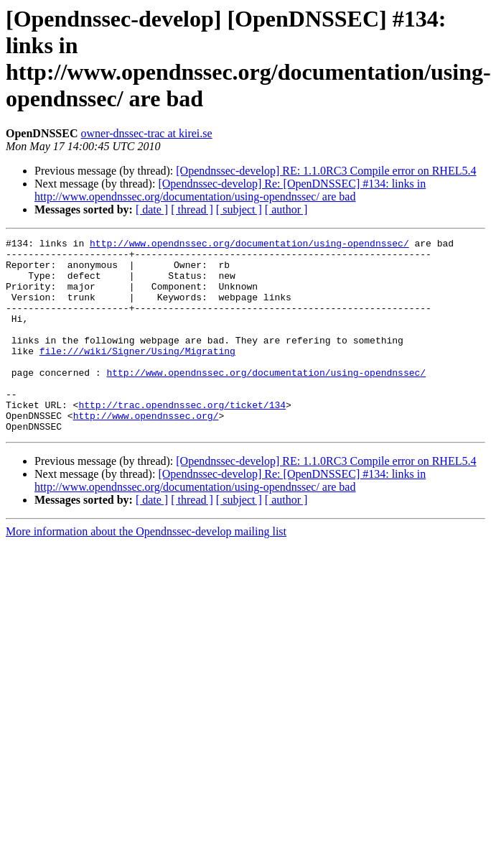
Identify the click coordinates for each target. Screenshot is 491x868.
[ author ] (286, 209)
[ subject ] (239, 209)
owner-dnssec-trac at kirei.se (146, 133)
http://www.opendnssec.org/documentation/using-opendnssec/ (249, 245)
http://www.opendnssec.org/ (146, 452)
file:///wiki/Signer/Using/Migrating (137, 374)
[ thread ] (192, 209)
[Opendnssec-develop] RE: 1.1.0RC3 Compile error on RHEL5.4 (326, 171)
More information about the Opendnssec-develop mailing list (146, 570)
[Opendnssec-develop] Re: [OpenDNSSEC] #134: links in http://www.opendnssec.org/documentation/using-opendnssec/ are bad (230, 190)
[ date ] (152, 209)
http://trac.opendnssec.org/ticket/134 (182, 439)
